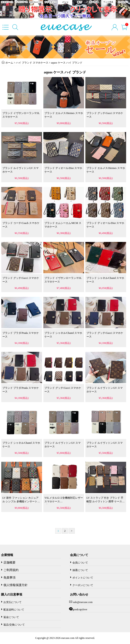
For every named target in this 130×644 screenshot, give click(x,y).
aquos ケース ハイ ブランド (67, 63)
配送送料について (14, 610)
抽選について (80, 570)
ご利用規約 (11, 570)
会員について (80, 563)
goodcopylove (80, 609)
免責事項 (9, 578)
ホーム (9, 63)
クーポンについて (83, 585)
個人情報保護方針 (16, 585)
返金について (11, 617)
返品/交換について (14, 625)
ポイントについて (83, 578)
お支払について (13, 602)
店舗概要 (9, 563)
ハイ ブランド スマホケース (32, 63)
